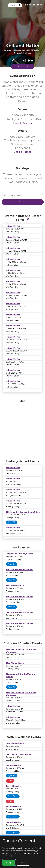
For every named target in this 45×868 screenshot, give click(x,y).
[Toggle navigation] (4, 5)
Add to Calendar (23, 123)
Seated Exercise (13, 765)
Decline (23, 863)
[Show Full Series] (27, 220)
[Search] (13, 5)
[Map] (22, 429)
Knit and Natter (13, 226)
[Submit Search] (20, 5)
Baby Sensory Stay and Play (18, 754)
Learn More (7, 856)
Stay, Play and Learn (15, 585)
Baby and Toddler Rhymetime (19, 554)
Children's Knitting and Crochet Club (23, 512)
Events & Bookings (33, 5)
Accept (9, 863)
